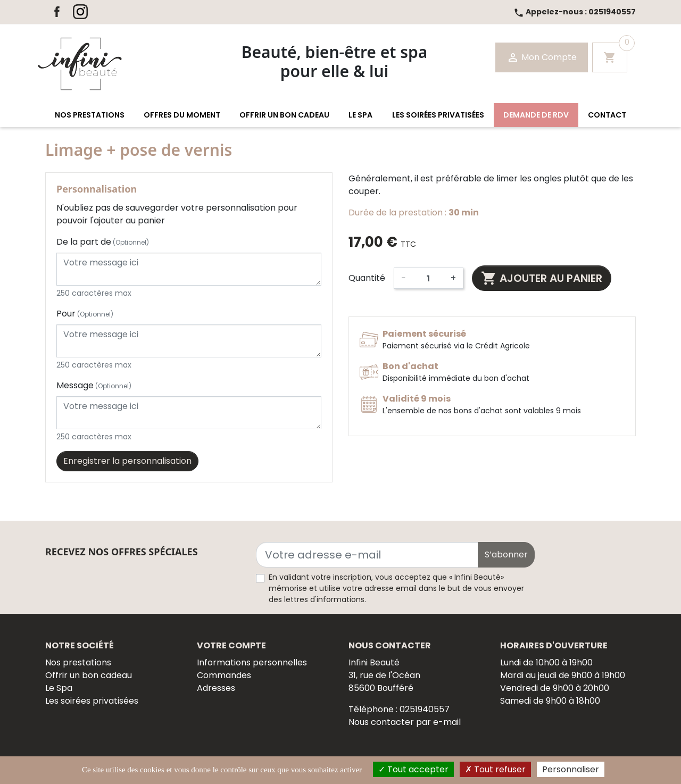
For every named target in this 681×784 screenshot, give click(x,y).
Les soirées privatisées (92, 701)
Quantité (367, 278)
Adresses (216, 688)
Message (94, 385)
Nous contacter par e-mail (405, 722)
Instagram (80, 12)
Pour (85, 314)
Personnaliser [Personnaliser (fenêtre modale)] (571, 769)
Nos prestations (78, 662)
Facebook (57, 12)
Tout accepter (413, 769)
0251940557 (575, 12)
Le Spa (59, 688)
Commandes (224, 675)
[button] (90, 115)
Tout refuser (495, 769)
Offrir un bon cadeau (89, 675)
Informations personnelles (252, 662)
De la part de (103, 242)
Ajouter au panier (542, 278)
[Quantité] (428, 278)
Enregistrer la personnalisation (127, 461)
